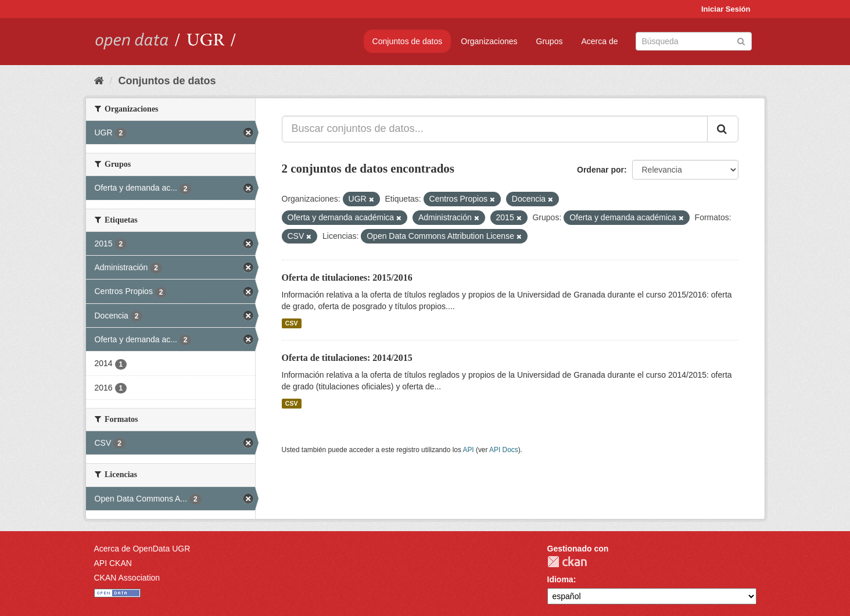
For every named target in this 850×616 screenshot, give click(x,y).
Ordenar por (600, 170)
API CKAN (113, 563)
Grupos (550, 41)
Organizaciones (489, 41)
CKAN (567, 562)
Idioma (560, 579)
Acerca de (599, 41)
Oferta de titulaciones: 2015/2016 (347, 277)
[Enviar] (741, 40)
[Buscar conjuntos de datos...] (495, 129)
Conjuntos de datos (408, 41)
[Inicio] (99, 81)
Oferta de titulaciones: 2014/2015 (347, 358)
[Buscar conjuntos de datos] (694, 41)
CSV (292, 323)
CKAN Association (127, 578)
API (468, 450)
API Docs (504, 450)
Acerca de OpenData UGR (142, 549)
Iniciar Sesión (726, 9)
